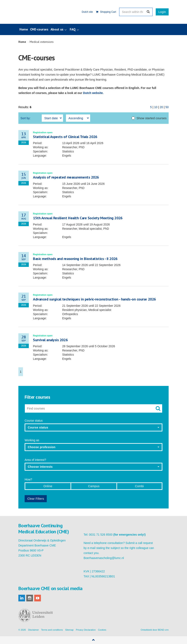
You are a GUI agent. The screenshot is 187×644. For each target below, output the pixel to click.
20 (161, 107)
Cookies (102, 630)
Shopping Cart (106, 12)
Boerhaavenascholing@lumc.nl (104, 558)
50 (167, 107)
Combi (139, 486)
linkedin (22, 598)
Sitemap (69, 630)
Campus (94, 486)
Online (48, 486)
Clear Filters (36, 499)
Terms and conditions (52, 630)
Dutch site (87, 12)
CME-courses (39, 29)
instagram (30, 598)
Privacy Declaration (86, 630)
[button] (93, 427)
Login (162, 12)
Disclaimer (33, 630)
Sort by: (25, 118)
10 (156, 107)
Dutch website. (93, 93)
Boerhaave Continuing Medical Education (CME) (40, 12)
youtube (38, 598)
